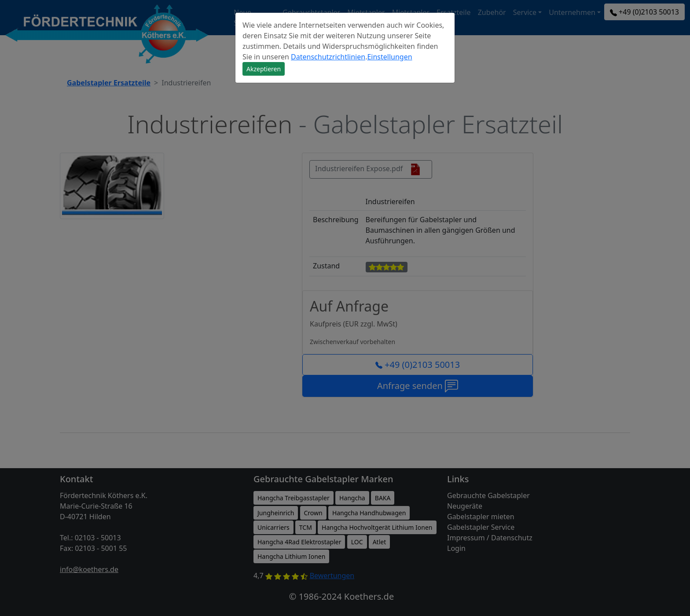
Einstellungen (389, 57)
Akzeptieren (264, 69)
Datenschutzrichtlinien (328, 57)
